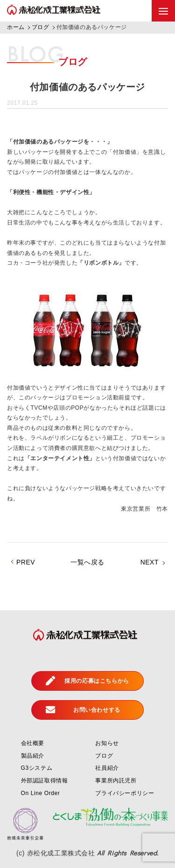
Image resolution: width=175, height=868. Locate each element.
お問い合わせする (83, 710)
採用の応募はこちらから (87, 681)
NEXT (150, 562)
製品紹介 (33, 756)
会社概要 (33, 743)
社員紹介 (107, 768)
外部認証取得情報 (45, 781)
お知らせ (107, 743)
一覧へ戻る (87, 562)
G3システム (37, 768)
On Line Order (41, 793)
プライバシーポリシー (125, 793)
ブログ (104, 756)
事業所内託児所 (116, 781)
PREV (26, 562)
